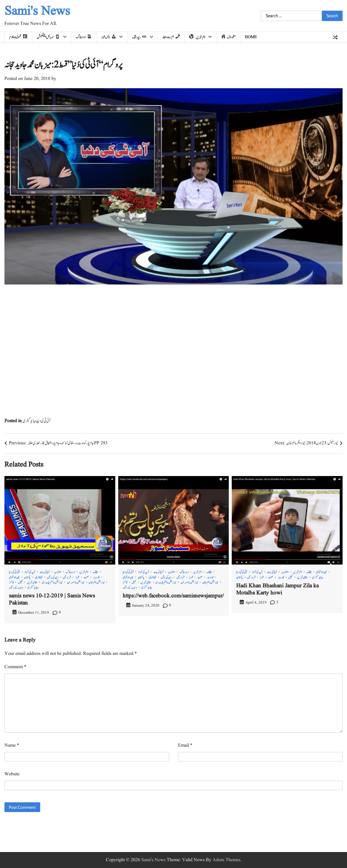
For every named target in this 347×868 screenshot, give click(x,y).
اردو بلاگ (70, 572)
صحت (86, 578)
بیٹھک (95, 572)
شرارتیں (67, 578)
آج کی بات (45, 572)
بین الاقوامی (14, 578)
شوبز (77, 578)
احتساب (58, 572)
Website (12, 774)
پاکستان (27, 578)
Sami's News (37, 11)
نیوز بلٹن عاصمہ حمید (76, 583)
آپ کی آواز (30, 572)
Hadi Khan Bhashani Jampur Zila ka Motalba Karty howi (277, 589)
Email (185, 745)
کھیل (20, 583)
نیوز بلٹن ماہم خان (97, 583)
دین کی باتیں (53, 578)
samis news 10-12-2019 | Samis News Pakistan (52, 599)
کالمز (11, 583)
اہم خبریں (84, 572)
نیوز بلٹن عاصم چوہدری (52, 583)
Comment (15, 667)
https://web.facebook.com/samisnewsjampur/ (173, 596)
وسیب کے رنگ (16, 588)
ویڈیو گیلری (29, 421)
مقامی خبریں (32, 583)
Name (12, 745)
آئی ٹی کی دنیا (44, 421)
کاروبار (96, 578)
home (251, 37)
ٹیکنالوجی (39, 578)
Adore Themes (226, 860)
